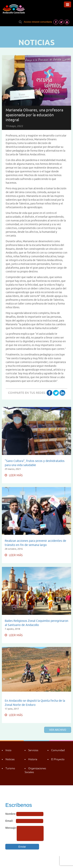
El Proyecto (58, 759)
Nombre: (11, 814)
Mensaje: (11, 828)
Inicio (8, 750)
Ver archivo (58, 730)
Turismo (10, 768)
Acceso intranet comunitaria (38, 22)
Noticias (10, 759)
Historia (33, 759)
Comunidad (58, 750)
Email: (9, 821)
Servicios (33, 750)
